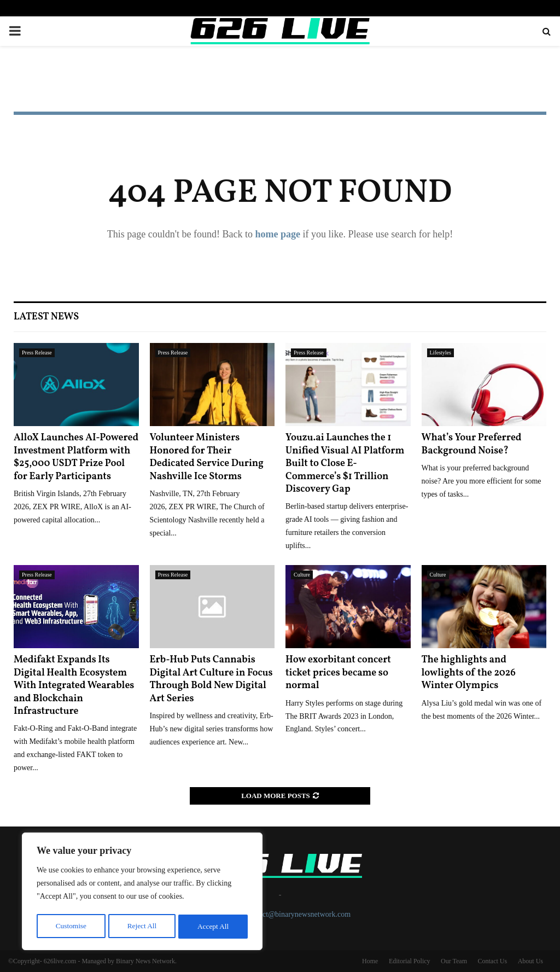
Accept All (213, 926)
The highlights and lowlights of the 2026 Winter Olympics (469, 673)
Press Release (37, 353)
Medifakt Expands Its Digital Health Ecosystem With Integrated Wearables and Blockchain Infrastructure (74, 686)
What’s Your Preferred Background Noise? (472, 444)
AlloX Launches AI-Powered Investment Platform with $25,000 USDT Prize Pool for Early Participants (76, 457)
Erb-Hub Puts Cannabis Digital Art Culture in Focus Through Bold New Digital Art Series (211, 679)
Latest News (46, 317)
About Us (530, 961)
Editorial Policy (410, 961)
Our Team (454, 961)
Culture (302, 575)
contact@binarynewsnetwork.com (298, 914)
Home (370, 961)
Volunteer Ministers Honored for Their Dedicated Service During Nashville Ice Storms (207, 457)
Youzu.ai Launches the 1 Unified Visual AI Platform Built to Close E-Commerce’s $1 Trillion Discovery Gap (345, 464)
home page (278, 234)
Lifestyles (441, 353)
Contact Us (492, 961)
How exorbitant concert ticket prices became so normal (338, 673)
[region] (142, 893)
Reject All (142, 926)
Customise (70, 926)
